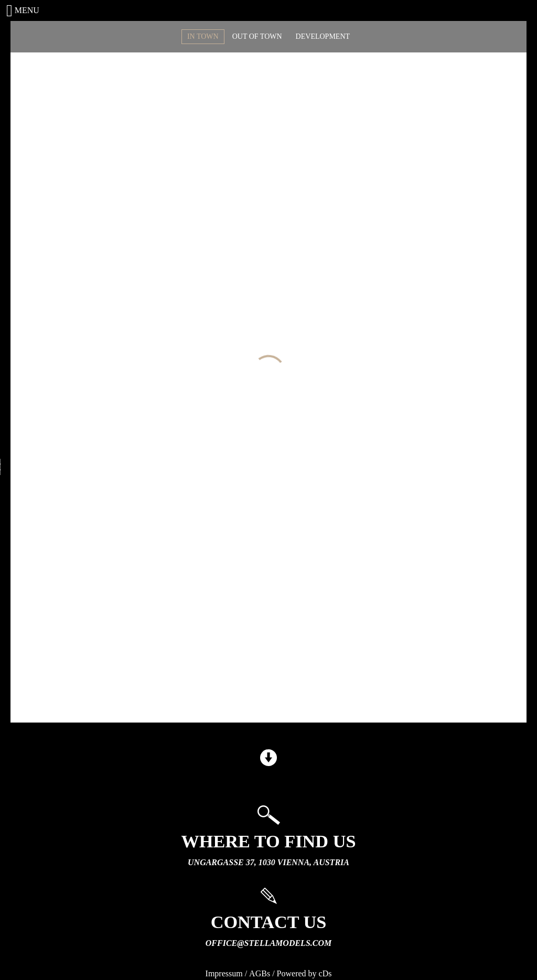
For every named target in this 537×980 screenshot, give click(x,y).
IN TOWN (203, 36)
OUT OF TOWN (257, 36)
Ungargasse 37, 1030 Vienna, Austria (268, 862)
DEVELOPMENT (323, 36)
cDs (325, 973)
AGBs (260, 973)
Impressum (224, 973)
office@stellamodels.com (268, 943)
